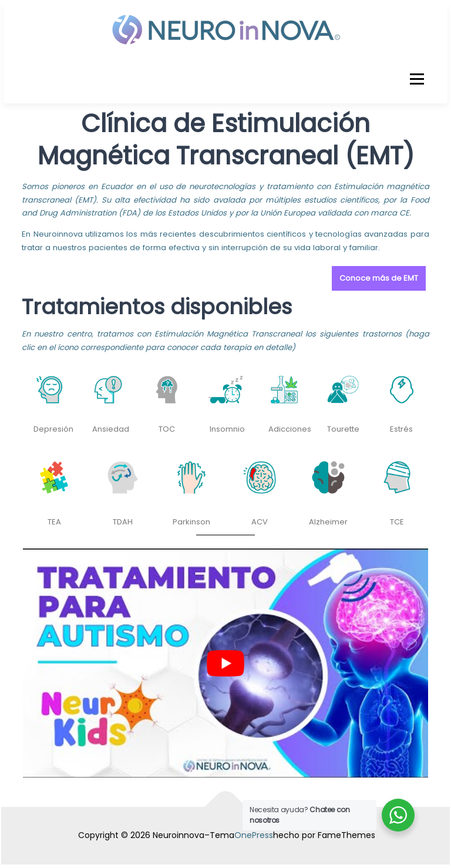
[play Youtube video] (225, 663)
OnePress (254, 835)
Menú (417, 79)
